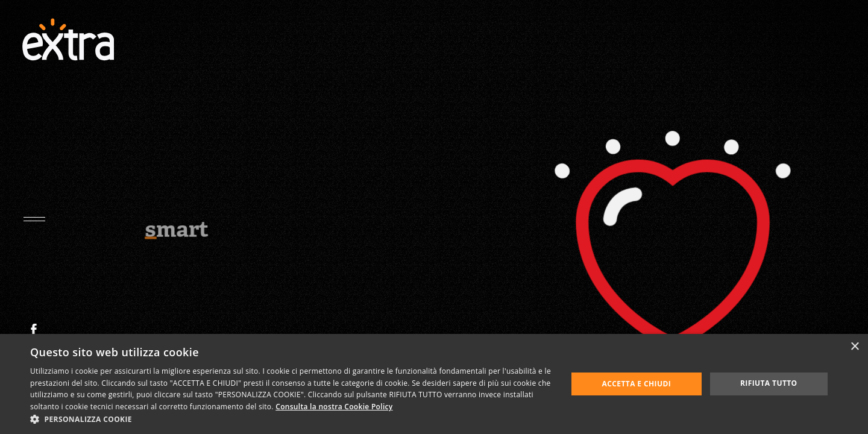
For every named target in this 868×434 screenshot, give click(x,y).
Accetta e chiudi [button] (637, 384)
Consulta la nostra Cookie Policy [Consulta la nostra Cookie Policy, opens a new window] (334, 407)
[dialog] (434, 384)
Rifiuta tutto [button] (769, 383)
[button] (291, 419)
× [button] (854, 347)
